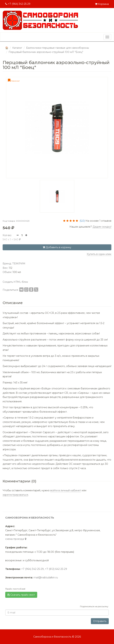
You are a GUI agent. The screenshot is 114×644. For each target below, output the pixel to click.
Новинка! (14, 81)
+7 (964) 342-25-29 (18, 4)
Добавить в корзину (57, 247)
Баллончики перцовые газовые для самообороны (58, 48)
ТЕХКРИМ (19, 264)
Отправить (100, 621)
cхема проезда (16, 539)
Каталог (17, 48)
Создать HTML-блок (15, 282)
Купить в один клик (99, 254)
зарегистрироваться (15, 495)
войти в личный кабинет (66, 490)
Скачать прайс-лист (21, 595)
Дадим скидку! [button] (102, 227)
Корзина (102, 4)
